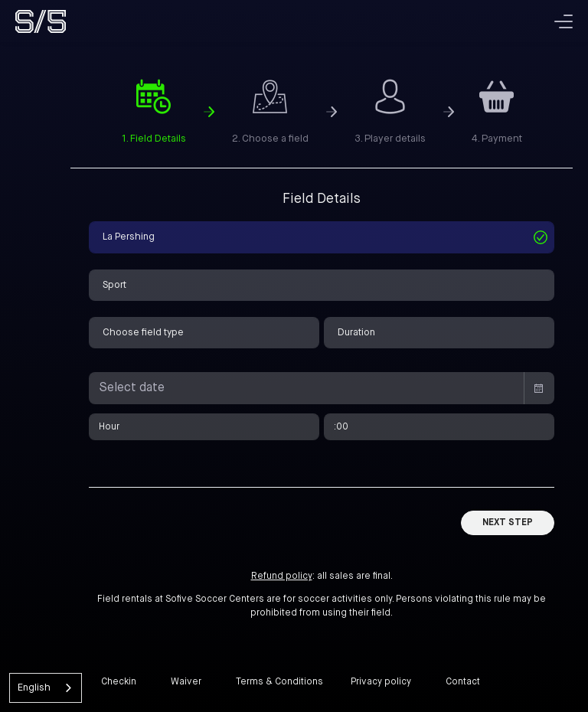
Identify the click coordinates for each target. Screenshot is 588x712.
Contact (463, 682)
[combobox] (46, 688)
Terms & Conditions (279, 682)
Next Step (508, 523)
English (34, 688)
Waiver (186, 682)
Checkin (119, 682)
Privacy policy (381, 682)
